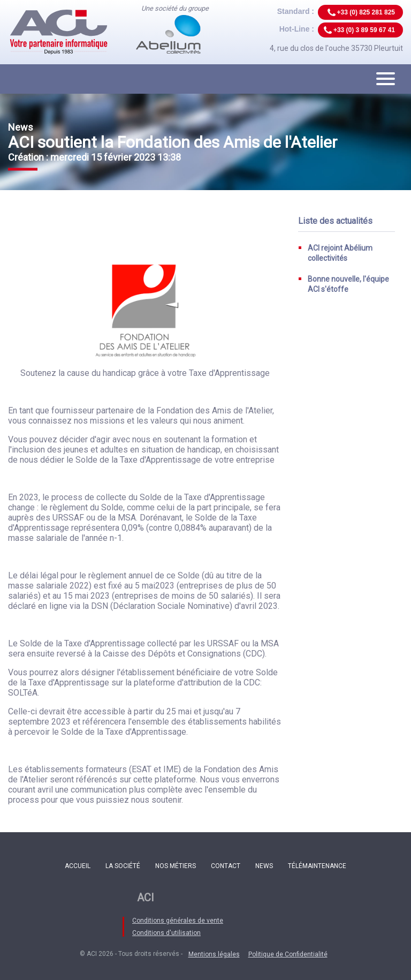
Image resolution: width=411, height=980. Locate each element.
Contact (226, 866)
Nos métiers (176, 866)
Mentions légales (214, 954)
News (264, 866)
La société (123, 866)
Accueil (78, 866)
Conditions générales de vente (178, 921)
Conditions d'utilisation (166, 933)
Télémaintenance (317, 866)
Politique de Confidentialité (288, 954)
